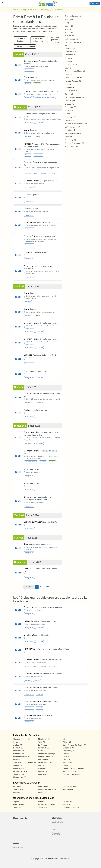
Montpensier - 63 (71, 147)
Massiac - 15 (70, 130)
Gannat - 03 (69, 120)
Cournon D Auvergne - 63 (74, 143)
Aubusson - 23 (70, 107)
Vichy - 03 (69, 23)
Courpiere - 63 (70, 68)
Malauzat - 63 (70, 58)
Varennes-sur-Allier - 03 (74, 133)
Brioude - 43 (70, 104)
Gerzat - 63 (69, 94)
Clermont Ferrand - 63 (73, 16)
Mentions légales (57, 822)
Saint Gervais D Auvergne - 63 (76, 97)
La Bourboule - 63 (72, 39)
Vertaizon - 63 (70, 137)
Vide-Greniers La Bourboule (38, 40)
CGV (53, 829)
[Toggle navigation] (3, 3)
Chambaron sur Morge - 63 (75, 71)
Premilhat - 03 (70, 117)
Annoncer (95, 3)
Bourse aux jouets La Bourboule (55, 40)
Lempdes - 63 (70, 88)
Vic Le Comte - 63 (72, 91)
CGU (53, 826)
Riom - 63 (69, 84)
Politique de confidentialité (57, 834)
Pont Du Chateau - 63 (73, 81)
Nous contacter (18, 847)
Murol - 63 (69, 33)
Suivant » (47, 587)
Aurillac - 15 (69, 36)
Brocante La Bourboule (20, 40)
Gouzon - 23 (70, 74)
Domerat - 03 (70, 48)
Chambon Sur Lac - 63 (73, 78)
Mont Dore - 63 (71, 140)
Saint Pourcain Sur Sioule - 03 (74, 745)
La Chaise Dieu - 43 (72, 127)
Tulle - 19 (68, 29)
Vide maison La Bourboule (25, 46)
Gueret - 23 (69, 26)
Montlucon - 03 (71, 19)
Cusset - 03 (69, 114)
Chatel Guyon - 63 (72, 101)
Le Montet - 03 (70, 52)
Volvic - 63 (69, 111)
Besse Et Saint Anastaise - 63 (76, 124)
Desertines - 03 (71, 55)
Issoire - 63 (69, 61)
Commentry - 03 (71, 65)
